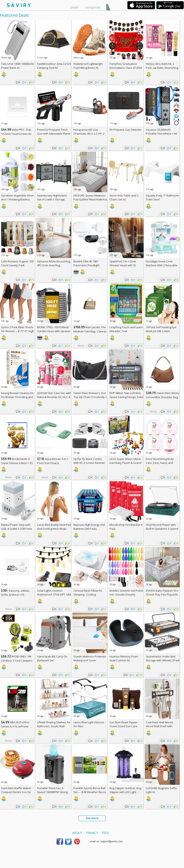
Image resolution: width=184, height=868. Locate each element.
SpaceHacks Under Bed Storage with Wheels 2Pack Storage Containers (163, 660)
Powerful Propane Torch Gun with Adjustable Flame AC (54, 134)
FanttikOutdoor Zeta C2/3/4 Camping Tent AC (54, 66)
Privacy (92, 833)
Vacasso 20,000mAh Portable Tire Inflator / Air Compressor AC (162, 134)
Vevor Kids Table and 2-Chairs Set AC (124, 197)
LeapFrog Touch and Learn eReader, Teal (126, 329)
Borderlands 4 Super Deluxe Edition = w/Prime (17, 463)
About (77, 833)
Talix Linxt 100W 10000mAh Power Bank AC (18, 66)
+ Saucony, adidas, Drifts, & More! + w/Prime (16, 595)
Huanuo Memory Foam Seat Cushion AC (124, 658)
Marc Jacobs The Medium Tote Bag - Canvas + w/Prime (90, 331)
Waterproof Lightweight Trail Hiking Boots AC (88, 66)
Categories (93, 7)
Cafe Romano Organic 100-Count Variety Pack (18, 263)
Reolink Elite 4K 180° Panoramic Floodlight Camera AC (86, 265)
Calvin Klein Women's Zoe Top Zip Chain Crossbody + (90, 397)
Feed (105, 833)
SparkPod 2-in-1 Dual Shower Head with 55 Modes (123, 265)
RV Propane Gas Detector (126, 130)
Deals (74, 7)
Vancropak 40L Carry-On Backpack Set (52, 658)
